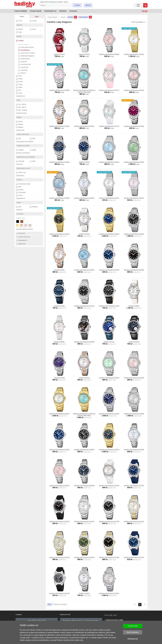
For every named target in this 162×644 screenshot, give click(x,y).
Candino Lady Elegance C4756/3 (59, 198)
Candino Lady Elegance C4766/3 (109, 54)
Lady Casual (23, 67)
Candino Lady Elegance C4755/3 (109, 234)
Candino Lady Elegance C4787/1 (109, 198)
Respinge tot (133, 639)
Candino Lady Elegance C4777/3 (134, 557)
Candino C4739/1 (59, 270)
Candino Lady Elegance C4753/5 (84, 306)
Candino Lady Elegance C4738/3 (134, 126)
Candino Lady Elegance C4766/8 (84, 485)
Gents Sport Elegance (26, 56)
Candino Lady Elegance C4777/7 (109, 90)
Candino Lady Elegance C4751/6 (134, 270)
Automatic (22, 62)
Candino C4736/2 (59, 306)
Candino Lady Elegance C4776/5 (84, 557)
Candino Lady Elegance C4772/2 (134, 485)
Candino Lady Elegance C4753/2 (109, 378)
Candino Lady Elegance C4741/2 (59, 126)
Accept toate (133, 626)
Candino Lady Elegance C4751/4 (134, 90)
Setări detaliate (133, 632)
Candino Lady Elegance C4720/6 (84, 342)
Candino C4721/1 (84, 54)
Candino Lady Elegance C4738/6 (59, 90)
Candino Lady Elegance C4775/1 (84, 521)
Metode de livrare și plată (114, 620)
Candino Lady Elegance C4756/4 (109, 414)
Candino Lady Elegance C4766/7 (59, 485)
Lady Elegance (24, 50)
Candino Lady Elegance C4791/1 (134, 54)
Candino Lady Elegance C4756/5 (134, 234)
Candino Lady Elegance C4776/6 (109, 557)
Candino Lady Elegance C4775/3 (109, 270)
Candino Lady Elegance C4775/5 (109, 521)
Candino (20, 41)
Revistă (145, 11)
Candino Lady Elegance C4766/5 (84, 450)
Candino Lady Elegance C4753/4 (109, 162)
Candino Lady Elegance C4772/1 (109, 485)
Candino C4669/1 (59, 342)
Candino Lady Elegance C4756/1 (109, 593)
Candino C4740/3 (59, 378)
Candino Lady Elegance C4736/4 (109, 306)
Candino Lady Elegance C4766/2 (84, 270)
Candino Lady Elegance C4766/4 (59, 450)
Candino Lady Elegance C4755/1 (59, 414)
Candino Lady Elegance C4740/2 (59, 162)
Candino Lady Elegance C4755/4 (109, 450)
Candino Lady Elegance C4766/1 (84, 198)
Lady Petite (23, 70)
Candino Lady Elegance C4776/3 (59, 557)
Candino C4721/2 (59, 54)
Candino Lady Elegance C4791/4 (59, 234)
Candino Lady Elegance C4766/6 (134, 450)
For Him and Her (25, 64)
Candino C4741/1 (84, 378)
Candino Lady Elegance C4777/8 (59, 593)
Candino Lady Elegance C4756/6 (134, 414)
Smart (37, 16)
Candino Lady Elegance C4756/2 (134, 162)
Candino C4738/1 (84, 593)
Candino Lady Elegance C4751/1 (84, 126)
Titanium (22, 73)
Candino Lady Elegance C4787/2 (134, 198)
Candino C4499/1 (134, 306)
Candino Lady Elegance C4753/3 (134, 378)
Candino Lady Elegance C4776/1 (134, 521)
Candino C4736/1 (84, 234)
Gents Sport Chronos (26, 47)
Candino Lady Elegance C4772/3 (59, 521)
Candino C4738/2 (84, 162)
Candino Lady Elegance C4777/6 (109, 126)
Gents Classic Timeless (27, 53)
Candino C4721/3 (109, 342)
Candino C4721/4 (134, 342)
